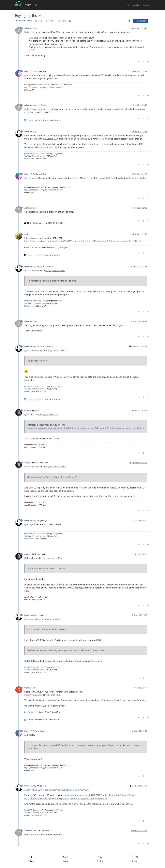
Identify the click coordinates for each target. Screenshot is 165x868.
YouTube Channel (31, 156)
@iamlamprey (31, 75)
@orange (42, 520)
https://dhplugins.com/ (34, 87)
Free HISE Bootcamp (33, 153)
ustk (26, 234)
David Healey (30, 132)
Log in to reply (140, 21)
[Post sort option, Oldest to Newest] (130, 21)
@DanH (43, 105)
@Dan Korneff (45, 831)
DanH (27, 71)
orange (28, 410)
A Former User (31, 28)
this (44, 212)
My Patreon (29, 159)
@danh (28, 109)
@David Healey (39, 554)
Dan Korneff (30, 688)
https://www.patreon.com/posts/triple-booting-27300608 (60, 790)
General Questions (24, 21)
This (69, 144)
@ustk (36, 410)
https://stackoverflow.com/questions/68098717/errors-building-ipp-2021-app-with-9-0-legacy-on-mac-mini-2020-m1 (83, 241)
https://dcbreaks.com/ (53, 87)
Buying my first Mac (55, 271)
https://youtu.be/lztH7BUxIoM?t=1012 (43, 695)
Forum (27, 5)
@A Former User (38, 71)
